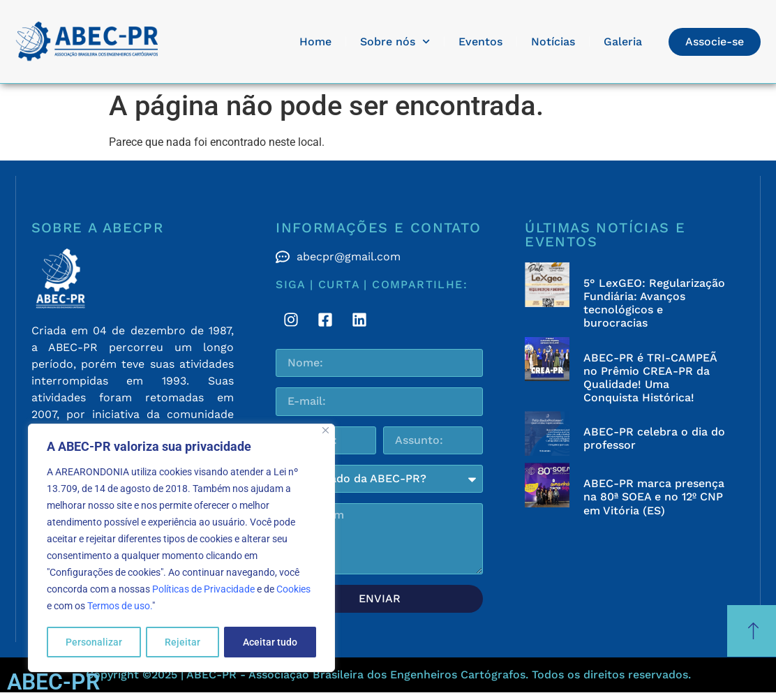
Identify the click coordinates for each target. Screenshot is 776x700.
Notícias (553, 42)
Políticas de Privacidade (203, 590)
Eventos (480, 42)
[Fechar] (326, 432)
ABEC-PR (53, 682)
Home (315, 42)
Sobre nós (395, 42)
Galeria (623, 42)
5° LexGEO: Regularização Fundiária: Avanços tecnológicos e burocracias (654, 303)
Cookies (293, 590)
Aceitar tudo (270, 642)
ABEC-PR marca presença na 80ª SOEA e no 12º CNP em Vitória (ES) (654, 497)
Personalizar (94, 642)
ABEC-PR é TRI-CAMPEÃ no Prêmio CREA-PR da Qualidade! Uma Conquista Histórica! (650, 378)
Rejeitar (182, 642)
